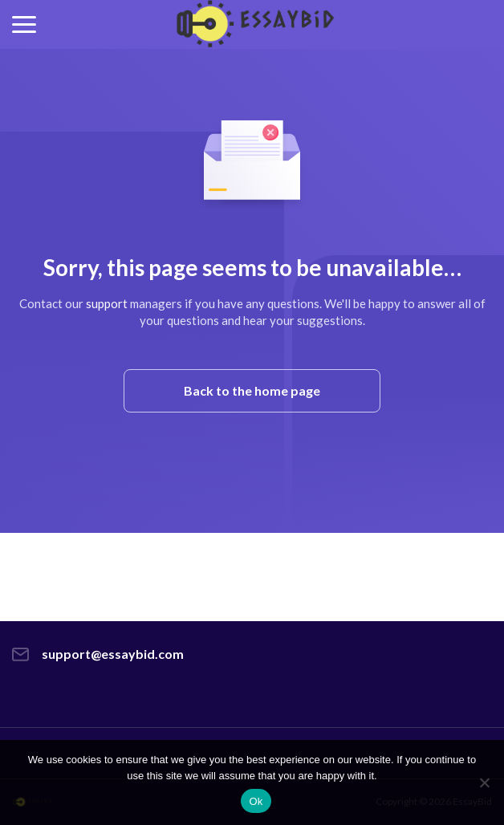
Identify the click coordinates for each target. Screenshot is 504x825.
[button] (24, 24)
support (107, 303)
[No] (484, 782)
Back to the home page (252, 390)
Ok (256, 801)
